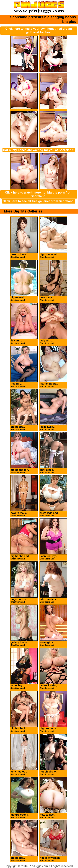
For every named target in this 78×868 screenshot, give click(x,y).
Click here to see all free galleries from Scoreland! (39, 201)
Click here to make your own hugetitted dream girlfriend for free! (39, 30)
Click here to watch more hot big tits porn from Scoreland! (39, 194)
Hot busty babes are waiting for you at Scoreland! (39, 150)
